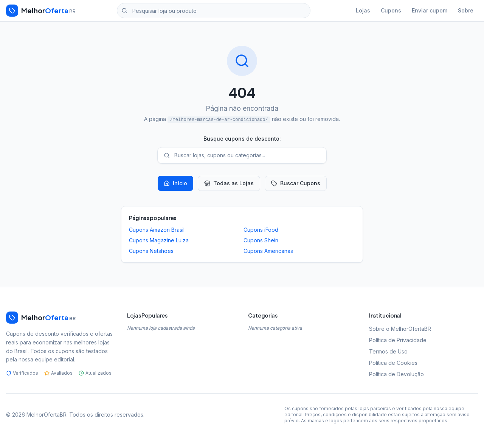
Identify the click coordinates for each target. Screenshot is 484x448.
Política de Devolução (396, 374)
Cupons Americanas (268, 251)
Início (175, 183)
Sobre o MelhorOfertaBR (400, 329)
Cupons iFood (261, 230)
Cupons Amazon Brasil (157, 230)
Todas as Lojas (229, 183)
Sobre (466, 10)
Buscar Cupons (296, 183)
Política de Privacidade (398, 340)
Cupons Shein (261, 240)
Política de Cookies (393, 363)
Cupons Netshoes (151, 251)
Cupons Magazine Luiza (159, 240)
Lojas (363, 10)
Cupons (391, 10)
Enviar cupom (430, 10)
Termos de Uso (388, 351)
